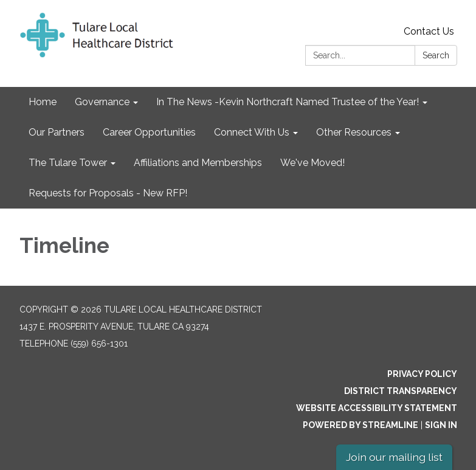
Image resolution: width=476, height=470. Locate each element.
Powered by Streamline (360, 425)
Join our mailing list (394, 457)
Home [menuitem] (43, 102)
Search (436, 55)
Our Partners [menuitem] (57, 132)
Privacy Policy (422, 374)
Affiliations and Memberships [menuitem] (198, 163)
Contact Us (429, 31)
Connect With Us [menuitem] (252, 132)
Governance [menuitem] (102, 102)
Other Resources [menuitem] (354, 132)
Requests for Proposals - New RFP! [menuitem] (108, 193)
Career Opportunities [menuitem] (149, 132)
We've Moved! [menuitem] (312, 163)
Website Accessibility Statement (377, 408)
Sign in (441, 425)
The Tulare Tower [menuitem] (68, 163)
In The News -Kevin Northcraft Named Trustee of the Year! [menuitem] (288, 102)
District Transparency (401, 391)
